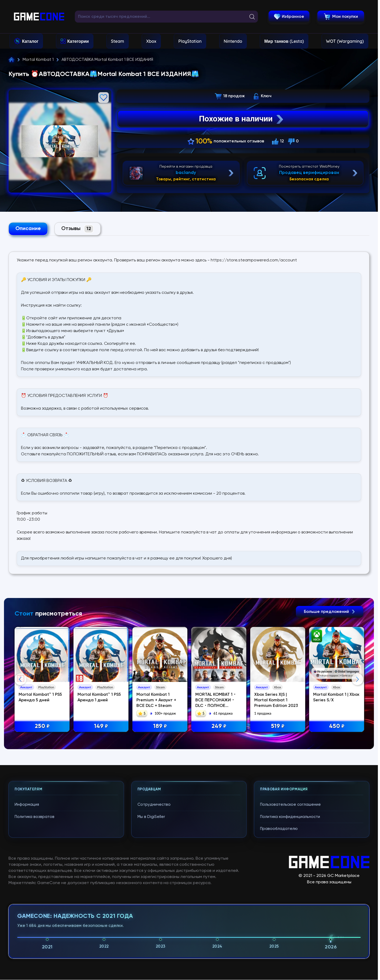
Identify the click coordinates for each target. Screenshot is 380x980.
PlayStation (190, 41)
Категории (78, 41)
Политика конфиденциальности (290, 922)
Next (357, 732)
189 (160, 726)
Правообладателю (279, 934)
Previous (20, 732)
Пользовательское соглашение (290, 909)
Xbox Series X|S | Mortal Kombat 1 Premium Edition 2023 (276, 700)
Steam (117, 41)
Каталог (30, 41)
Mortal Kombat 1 (38, 60)
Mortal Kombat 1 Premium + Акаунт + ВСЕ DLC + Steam (156, 700)
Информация (27, 909)
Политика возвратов (34, 922)
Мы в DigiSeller (151, 922)
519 (278, 726)
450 (337, 726)
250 (42, 726)
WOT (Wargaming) (345, 41)
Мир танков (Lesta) (284, 41)
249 (219, 726)
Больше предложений (330, 612)
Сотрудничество (154, 909)
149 (101, 726)
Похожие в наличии (242, 119)
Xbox (151, 41)
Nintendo (233, 41)
